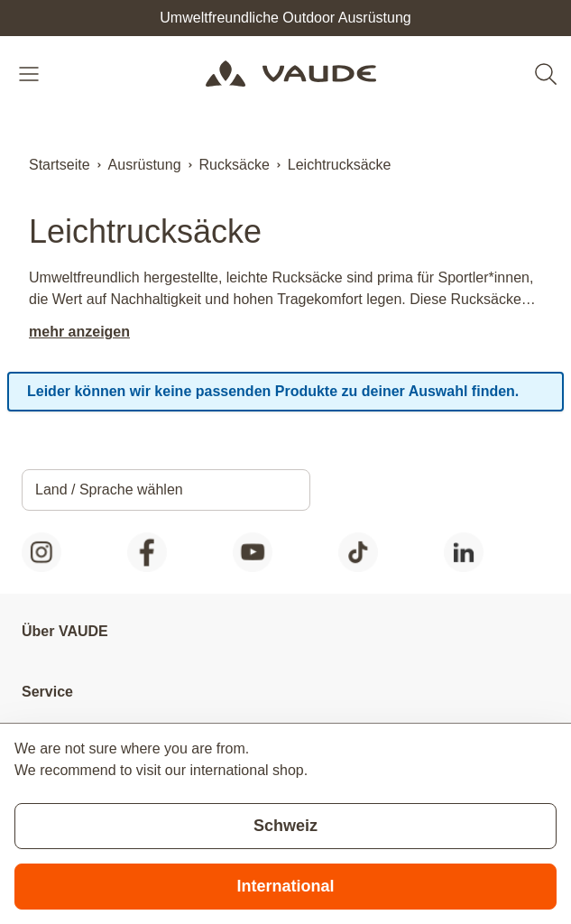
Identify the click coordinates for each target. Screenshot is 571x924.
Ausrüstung (145, 165)
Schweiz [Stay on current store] (285, 826)
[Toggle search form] (546, 74)
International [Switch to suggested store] (285, 886)
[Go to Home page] (291, 74)
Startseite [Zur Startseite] (60, 165)
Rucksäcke (235, 165)
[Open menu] (31, 74)
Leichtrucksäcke (340, 165)
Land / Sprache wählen (109, 490)
